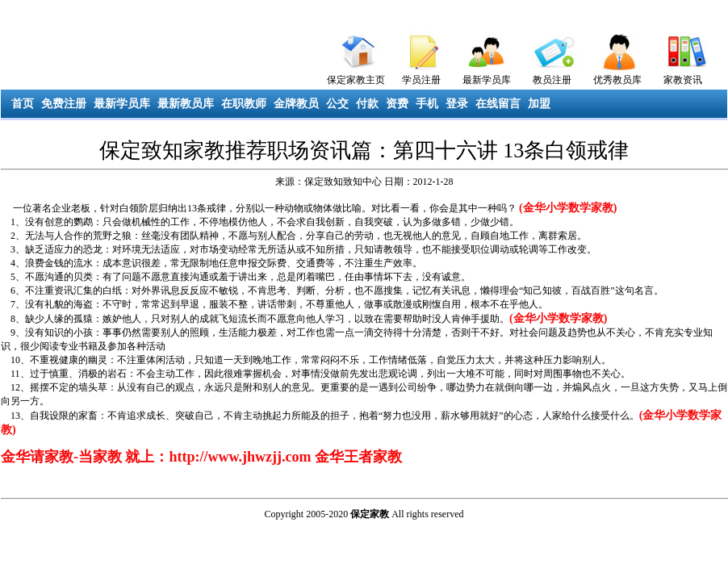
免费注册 (64, 104)
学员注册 (421, 80)
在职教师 (244, 104)
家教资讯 (683, 80)
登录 (457, 104)
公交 (337, 104)
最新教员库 (186, 104)
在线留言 (498, 104)
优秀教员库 (617, 80)
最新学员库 (487, 80)
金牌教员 (296, 104)
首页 (23, 104)
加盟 (539, 104)
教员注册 (552, 80)
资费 (397, 104)
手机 (427, 104)
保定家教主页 (356, 80)
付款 (367, 104)
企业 (61, 208)
